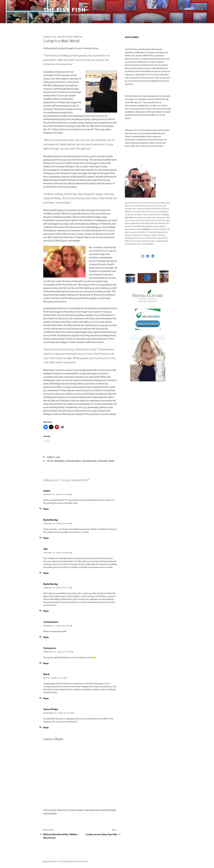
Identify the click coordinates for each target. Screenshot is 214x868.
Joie (45, 549)
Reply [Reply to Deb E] (46, 698)
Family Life (54, 457)
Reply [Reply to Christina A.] (46, 663)
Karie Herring (74, 37)
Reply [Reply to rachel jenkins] (46, 637)
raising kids (90, 461)
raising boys (74, 461)
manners (60, 461)
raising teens (107, 461)
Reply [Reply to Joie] (46, 573)
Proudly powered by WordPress (74, 861)
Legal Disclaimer (50, 861)
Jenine (47, 491)
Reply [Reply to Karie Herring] (46, 538)
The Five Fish (64, 10)
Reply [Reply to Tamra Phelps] (46, 727)
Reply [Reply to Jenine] (46, 509)
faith (50, 461)
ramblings (145, 229)
